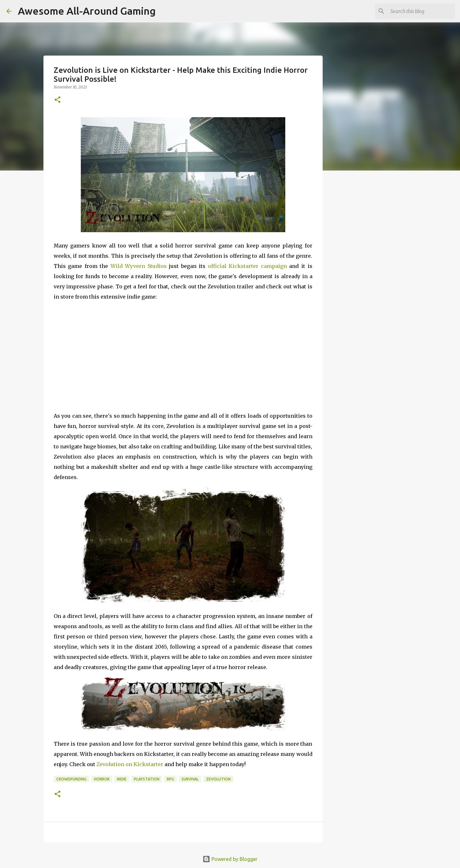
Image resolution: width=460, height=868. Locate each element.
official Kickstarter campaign (247, 266)
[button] (57, 100)
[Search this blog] (421, 11)
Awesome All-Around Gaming (87, 11)
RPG (170, 779)
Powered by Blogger (230, 859)
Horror (102, 779)
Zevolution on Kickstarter (130, 764)
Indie (122, 779)
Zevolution (218, 779)
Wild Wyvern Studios (139, 266)
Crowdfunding (71, 779)
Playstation (147, 779)
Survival (190, 779)
